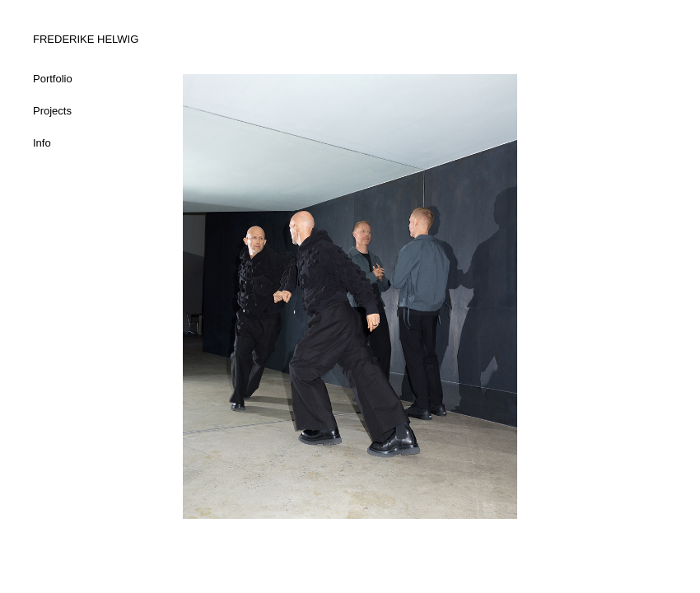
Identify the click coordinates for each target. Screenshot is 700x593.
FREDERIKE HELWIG (86, 39)
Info (42, 143)
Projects (52, 111)
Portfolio (53, 79)
